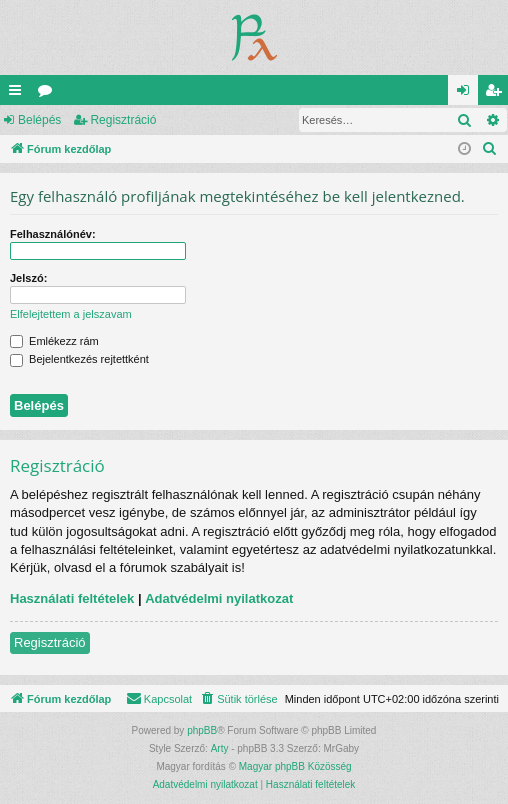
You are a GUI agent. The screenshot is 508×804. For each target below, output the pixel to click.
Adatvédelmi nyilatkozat (219, 598)
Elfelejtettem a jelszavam (71, 314)
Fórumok (49, 94)
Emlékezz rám (54, 341)
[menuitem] (490, 149)
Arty (220, 748)
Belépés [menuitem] (467, 94)
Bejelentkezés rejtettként (79, 359)
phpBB (202, 730)
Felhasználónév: (53, 234)
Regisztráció (123, 120)
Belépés (39, 120)
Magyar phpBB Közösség (295, 766)
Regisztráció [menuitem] (497, 94)
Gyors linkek (19, 94)
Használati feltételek (72, 598)
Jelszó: (28, 278)
